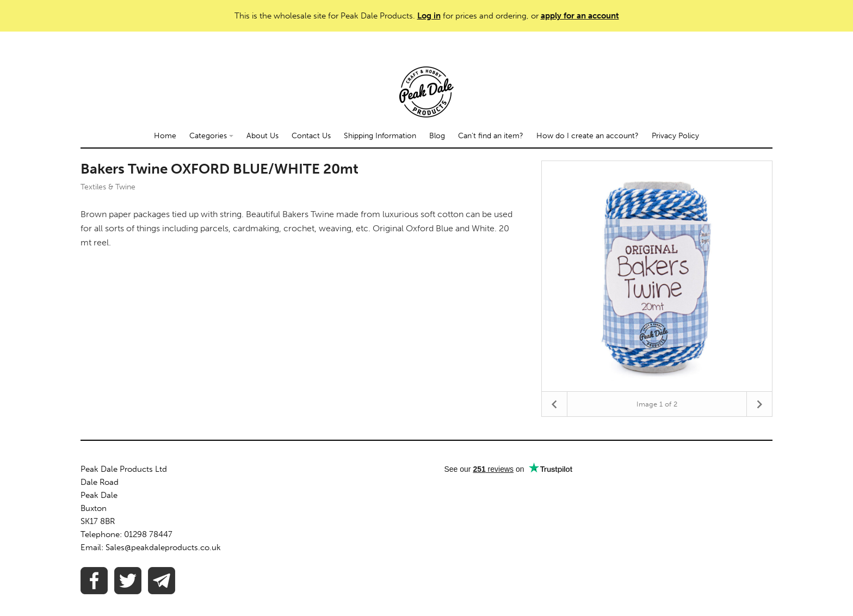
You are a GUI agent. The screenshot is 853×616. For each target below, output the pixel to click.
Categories (211, 136)
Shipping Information (380, 136)
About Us (262, 136)
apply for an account (580, 16)
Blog (437, 136)
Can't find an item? (491, 136)
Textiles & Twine (108, 187)
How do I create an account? (588, 136)
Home (165, 136)
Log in (429, 16)
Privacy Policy (675, 136)
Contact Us (311, 136)
